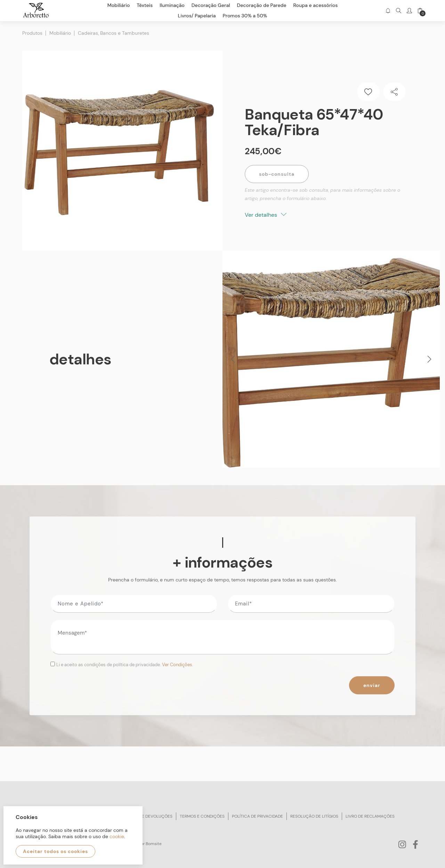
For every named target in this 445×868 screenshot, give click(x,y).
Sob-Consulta (277, 174)
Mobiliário (60, 33)
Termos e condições (202, 816)
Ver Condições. (178, 665)
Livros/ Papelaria (197, 16)
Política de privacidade (257, 816)
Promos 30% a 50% (245, 16)
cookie (117, 836)
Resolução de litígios (314, 816)
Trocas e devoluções (148, 816)
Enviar (372, 685)
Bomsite (154, 844)
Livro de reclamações (370, 816)
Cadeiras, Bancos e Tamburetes (114, 33)
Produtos (32, 33)
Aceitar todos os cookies (55, 851)
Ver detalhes (266, 215)
